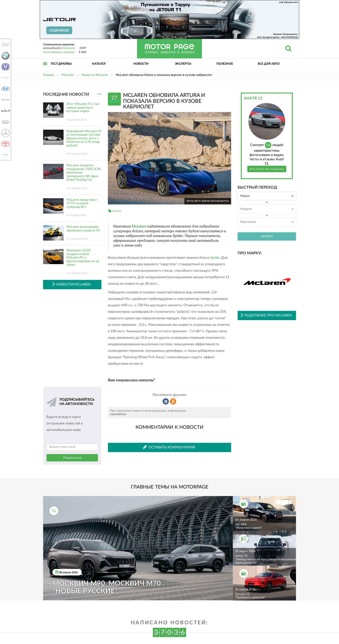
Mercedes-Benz (5, 133)
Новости (141, 64)
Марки (267, 196)
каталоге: (69, 48)
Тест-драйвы (61, 64)
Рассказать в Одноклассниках (173, 401)
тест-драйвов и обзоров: (59, 52)
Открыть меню (45, 68)
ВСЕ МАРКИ (5, 154)
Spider (215, 258)
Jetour (5, 100)
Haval (5, 78)
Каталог (99, 64)
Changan (5, 67)
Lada (5, 122)
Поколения (267, 222)
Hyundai (5, 89)
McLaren (139, 226)
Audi (5, 45)
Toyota (5, 144)
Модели (267, 209)
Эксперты (183, 64)
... (99, 94)
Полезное (225, 64)
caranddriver (118, 414)
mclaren (117, 211)
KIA (5, 111)
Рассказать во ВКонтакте (166, 401)
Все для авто (269, 64)
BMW (5, 56)
